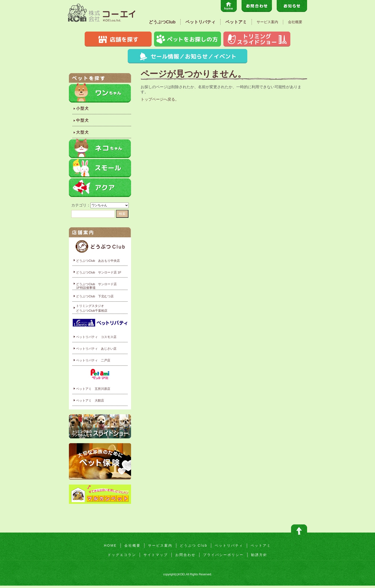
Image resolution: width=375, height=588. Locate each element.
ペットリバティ (200, 22)
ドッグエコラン (122, 555)
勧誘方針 (259, 555)
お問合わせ (185, 555)
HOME (110, 545)
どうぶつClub (162, 22)
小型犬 (83, 108)
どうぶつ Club (194, 545)
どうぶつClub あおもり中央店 (98, 261)
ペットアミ (236, 22)
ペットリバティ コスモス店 (96, 337)
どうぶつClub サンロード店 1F (99, 272)
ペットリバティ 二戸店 (93, 360)
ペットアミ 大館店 (90, 400)
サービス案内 (267, 22)
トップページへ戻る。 (160, 99)
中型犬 (83, 120)
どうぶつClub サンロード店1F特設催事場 (96, 286)
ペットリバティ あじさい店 (96, 349)
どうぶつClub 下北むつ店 (95, 296)
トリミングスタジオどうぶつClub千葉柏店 (92, 308)
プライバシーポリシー (223, 555)
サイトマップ (156, 555)
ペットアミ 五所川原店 (93, 389)
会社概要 (295, 22)
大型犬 (83, 132)
